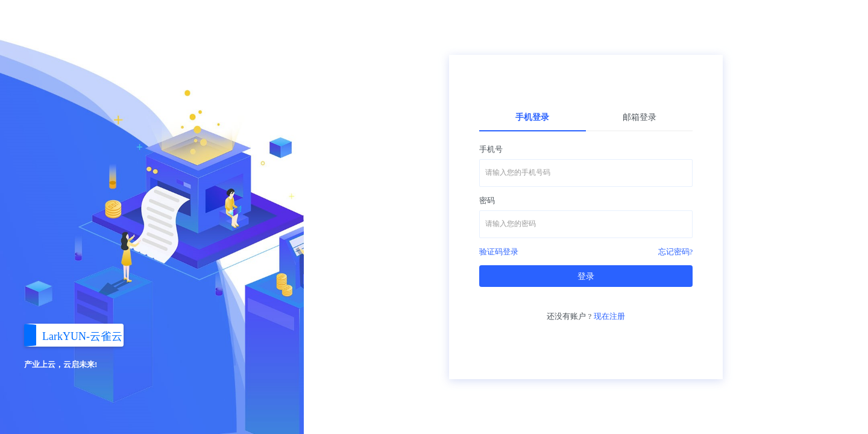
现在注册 (609, 316)
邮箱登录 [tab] (640, 117)
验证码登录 (499, 252)
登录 (586, 276)
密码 (487, 200)
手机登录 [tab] (532, 117)
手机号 (491, 149)
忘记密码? (676, 252)
